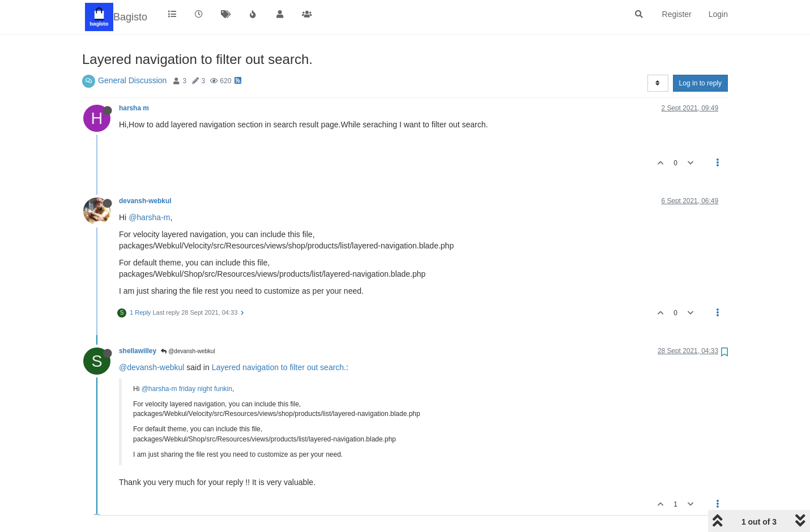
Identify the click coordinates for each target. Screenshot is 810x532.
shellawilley (138, 351)
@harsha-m (149, 217)
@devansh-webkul (188, 351)
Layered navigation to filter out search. (279, 367)
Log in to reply (700, 83)
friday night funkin (206, 389)
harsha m (134, 108)
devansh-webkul (145, 201)
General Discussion (132, 80)
